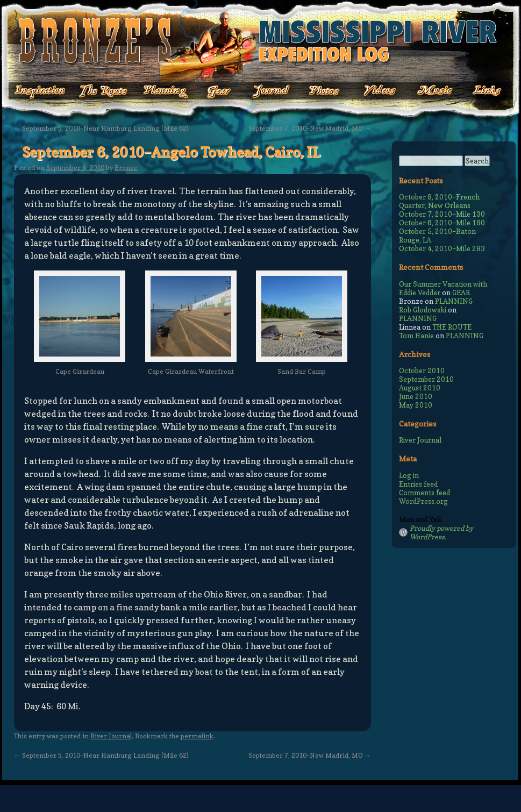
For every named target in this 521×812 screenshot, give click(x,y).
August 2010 (420, 388)
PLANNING (454, 301)
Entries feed (418, 484)
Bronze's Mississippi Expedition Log (260, 40)
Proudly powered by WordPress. (441, 532)
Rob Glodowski (423, 310)
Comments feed (424, 493)
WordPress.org (423, 501)
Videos (372, 91)
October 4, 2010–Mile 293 (442, 248)
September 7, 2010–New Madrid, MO (310, 128)
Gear (219, 91)
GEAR (461, 293)
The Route (103, 91)
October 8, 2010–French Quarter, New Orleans (439, 201)
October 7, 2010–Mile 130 (442, 214)
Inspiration (34, 91)
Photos (319, 91)
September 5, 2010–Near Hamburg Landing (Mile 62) (101, 128)
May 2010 (416, 405)
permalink (197, 736)
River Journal (111, 736)
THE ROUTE (452, 327)
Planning (166, 91)
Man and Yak (420, 519)
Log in (409, 475)
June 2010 (416, 396)
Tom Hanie (416, 336)
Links (480, 91)
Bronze (126, 168)
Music (426, 91)
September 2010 (426, 379)
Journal (268, 91)
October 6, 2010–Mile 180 (442, 223)
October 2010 (422, 371)
